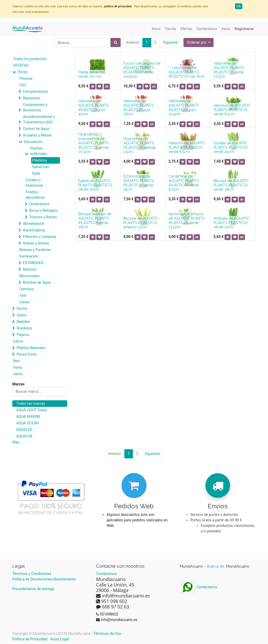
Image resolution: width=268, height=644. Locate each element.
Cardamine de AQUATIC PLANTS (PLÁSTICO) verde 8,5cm (184, 183)
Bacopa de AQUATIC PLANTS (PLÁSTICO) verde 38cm (231, 185)
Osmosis (27, 289)
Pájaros (23, 335)
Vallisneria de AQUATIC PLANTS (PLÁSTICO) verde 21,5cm (229, 70)
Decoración (33, 142)
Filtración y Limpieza (40, 237)
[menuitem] (156, 29)
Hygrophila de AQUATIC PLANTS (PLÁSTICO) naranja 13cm (139, 145)
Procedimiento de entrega (33, 589)
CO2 (23, 85)
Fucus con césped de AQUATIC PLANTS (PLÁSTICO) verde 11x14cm (142, 70)
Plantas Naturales (31, 348)
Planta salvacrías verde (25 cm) (92, 74)
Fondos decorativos (35, 195)
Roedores (24, 328)
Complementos (35, 92)
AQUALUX (24, 436)
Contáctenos (106, 574)
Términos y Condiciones (32, 574)
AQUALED (24, 430)
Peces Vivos (26, 354)
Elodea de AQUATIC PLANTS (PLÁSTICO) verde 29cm (231, 147)
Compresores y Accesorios (35, 107)
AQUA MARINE (28, 417)
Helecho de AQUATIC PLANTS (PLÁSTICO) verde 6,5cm (187, 147)
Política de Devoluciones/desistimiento (44, 579)
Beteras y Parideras (35, 250)
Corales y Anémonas (34, 183)
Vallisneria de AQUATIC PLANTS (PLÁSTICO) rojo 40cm (93, 107)
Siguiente (170, 42)
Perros (22, 309)
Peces (23, 72)
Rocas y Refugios (43, 210)
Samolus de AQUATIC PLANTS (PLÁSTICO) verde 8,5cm (232, 110)
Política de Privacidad (30, 639)
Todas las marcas (31, 403)
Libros (24, 302)
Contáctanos (199, 587)
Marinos (29, 269)
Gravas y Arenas (36, 243)
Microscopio (29, 276)
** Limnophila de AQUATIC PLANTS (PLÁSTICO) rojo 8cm (187, 72)
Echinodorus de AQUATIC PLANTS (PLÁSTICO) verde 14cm (138, 183)
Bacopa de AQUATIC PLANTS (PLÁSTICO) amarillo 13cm (141, 223)
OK (239, 6)
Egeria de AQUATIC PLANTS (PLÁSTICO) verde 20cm (95, 185)
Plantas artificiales (39, 151)
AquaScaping (34, 230)
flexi (16, 361)
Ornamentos (39, 204)
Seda (36, 173)
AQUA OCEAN (27, 423)
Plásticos (40, 160)
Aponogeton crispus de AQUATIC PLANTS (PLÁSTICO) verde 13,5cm (186, 220)
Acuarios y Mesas (37, 135)
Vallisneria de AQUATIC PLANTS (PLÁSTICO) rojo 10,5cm (184, 107)
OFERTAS (21, 65)
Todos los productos (30, 59)
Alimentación (33, 224)
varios (18, 374)
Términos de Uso (107, 634)
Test (23, 295)
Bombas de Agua (37, 282)
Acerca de (216, 566)
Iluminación (29, 256)
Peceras (26, 78)
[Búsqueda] (116, 42)
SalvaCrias (41, 167)
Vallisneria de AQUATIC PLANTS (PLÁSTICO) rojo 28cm (138, 107)
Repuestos (31, 98)
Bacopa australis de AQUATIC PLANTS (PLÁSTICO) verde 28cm (95, 220)
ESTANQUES (33, 263)
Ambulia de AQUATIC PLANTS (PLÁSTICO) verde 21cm (232, 223)
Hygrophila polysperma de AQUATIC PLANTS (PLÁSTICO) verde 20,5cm (93, 143)
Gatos (21, 315)
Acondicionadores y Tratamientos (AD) (39, 119)
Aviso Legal (60, 639)
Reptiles (23, 322)
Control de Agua (36, 129)
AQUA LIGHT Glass (32, 410)
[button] (199, 42)
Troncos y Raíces (43, 217)
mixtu (18, 367)
